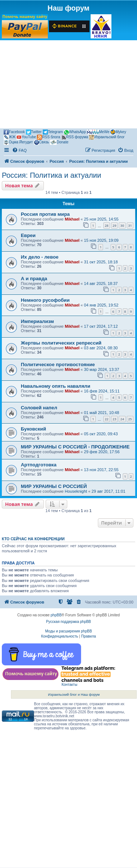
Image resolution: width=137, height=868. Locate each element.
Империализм (37, 321)
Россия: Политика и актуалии (52, 175)
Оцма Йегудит (18, 142)
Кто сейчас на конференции (33, 539)
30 (122, 226)
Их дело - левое (40, 257)
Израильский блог (107, 137)
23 (114, 419)
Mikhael (72, 219)
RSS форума (75, 137)
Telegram (53, 132)
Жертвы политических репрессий (61, 343)
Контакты (69, 685)
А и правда (34, 279)
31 (130, 226)
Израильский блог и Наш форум (74, 694)
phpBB (56, 615)
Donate (59, 142)
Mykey (118, 132)
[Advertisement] (68, 85)
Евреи (28, 235)
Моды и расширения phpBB (68, 631)
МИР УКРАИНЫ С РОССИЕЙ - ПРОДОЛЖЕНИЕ (75, 447)
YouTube (26, 137)
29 (114, 226)
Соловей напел (39, 408)
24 (122, 419)
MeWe (98, 132)
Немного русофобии (45, 300)
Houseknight (76, 491)
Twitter (34, 132)
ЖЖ (9, 137)
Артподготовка (39, 465)
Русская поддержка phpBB (68, 622)
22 (107, 419)
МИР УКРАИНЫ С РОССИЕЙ (54, 486)
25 (130, 419)
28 (107, 226)
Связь (42, 142)
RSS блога (48, 137)
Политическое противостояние (58, 365)
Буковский (33, 429)
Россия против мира (45, 214)
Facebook (14, 132)
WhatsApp (75, 132)
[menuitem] (19, 150)
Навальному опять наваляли (56, 386)
